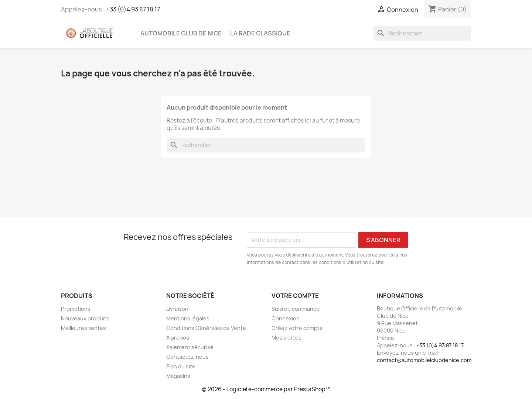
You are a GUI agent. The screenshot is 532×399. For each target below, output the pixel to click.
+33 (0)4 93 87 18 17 (133, 9)
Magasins (178, 376)
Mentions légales (188, 318)
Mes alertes (287, 338)
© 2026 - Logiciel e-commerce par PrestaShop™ (266, 389)
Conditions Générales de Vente (206, 328)
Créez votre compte (297, 328)
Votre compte (295, 296)
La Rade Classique (260, 33)
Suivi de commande (296, 309)
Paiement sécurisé (190, 347)
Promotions (76, 309)
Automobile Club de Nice (181, 33)
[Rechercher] (422, 33)
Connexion (286, 318)
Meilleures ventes (83, 328)
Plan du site (181, 366)
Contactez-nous (187, 357)
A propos (178, 338)
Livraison (177, 309)
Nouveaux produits (85, 318)
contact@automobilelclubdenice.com (424, 360)
